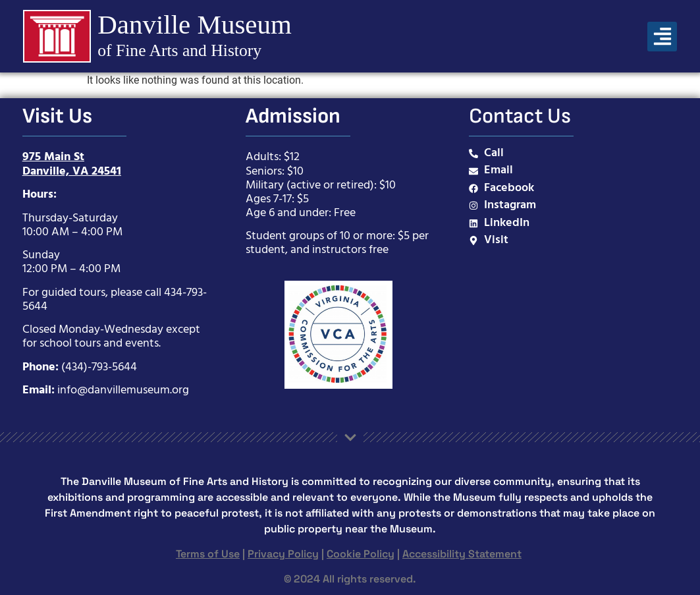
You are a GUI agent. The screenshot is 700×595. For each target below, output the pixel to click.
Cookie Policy (361, 554)
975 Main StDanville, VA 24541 (72, 164)
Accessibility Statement (462, 554)
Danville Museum (193, 24)
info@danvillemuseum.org (123, 390)
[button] (662, 37)
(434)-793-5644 (99, 367)
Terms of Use (208, 554)
